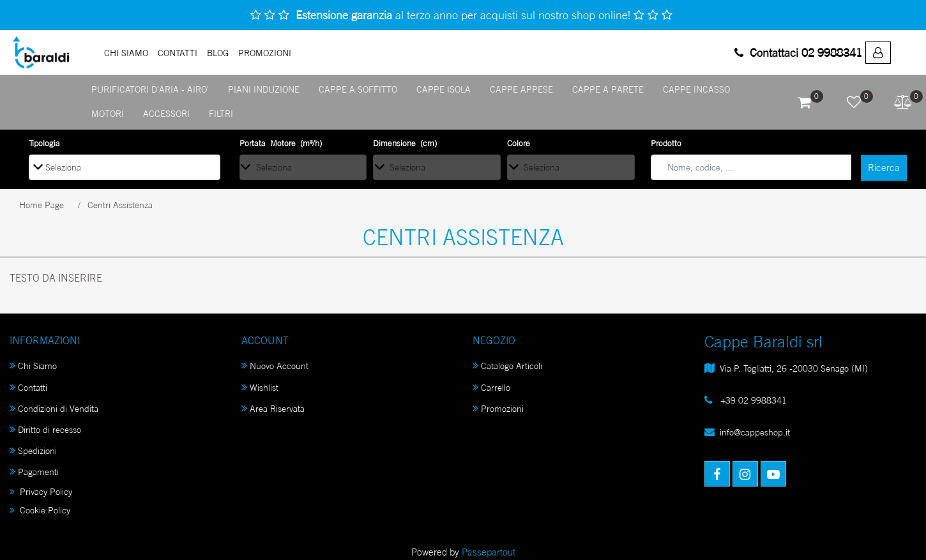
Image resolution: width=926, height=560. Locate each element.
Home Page (42, 205)
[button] (884, 168)
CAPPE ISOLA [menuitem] (444, 89)
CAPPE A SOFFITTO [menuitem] (358, 89)
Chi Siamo (126, 53)
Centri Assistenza (120, 205)
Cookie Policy (40, 510)
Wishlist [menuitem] (260, 387)
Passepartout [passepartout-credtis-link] (489, 552)
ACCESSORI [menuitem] (166, 113)
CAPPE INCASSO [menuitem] (696, 89)
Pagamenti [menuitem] (34, 472)
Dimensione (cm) (405, 143)
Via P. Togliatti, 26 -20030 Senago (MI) (794, 368)
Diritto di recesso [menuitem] (45, 429)
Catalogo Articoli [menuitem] (507, 366)
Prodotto (666, 143)
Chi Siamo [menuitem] (33, 366)
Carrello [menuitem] (491, 387)
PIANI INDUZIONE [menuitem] (264, 89)
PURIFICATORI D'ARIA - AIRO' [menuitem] (150, 89)
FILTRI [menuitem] (221, 113)
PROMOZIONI (265, 53)
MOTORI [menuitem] (108, 113)
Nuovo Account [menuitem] (275, 366)
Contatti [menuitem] (28, 387)
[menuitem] (878, 53)
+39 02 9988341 (752, 400)
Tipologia (44, 143)
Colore (519, 143)
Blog (218, 53)
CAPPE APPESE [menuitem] (521, 89)
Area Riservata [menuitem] (273, 408)
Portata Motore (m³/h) (281, 143)
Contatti (178, 53)
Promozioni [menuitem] (498, 408)
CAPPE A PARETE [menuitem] (608, 89)
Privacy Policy (41, 491)
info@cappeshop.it (755, 432)
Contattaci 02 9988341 (798, 52)
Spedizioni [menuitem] (33, 450)
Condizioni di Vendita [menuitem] (54, 408)
